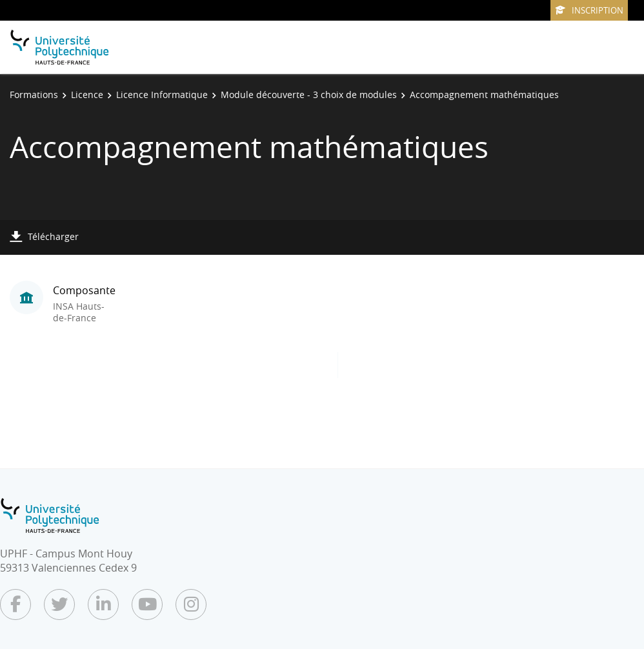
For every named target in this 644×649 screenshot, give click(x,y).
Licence (87, 95)
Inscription (589, 10)
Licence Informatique (162, 95)
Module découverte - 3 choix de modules (309, 95)
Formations (34, 95)
